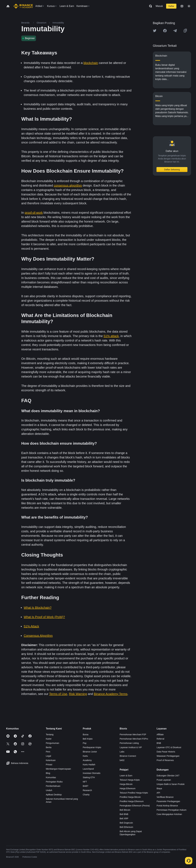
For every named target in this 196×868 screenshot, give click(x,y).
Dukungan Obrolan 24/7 (168, 776)
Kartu (85, 756)
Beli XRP (124, 818)
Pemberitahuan (53, 786)
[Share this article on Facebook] (165, 31)
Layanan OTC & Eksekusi (169, 747)
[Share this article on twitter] (155, 31)
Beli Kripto (88, 739)
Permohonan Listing (129, 743)
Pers (48, 752)
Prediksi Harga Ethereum (132, 801)
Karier (49, 739)
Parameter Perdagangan (168, 801)
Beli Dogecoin (126, 823)
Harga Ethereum (128, 788)
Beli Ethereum (126, 827)
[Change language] (182, 6)
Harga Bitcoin (126, 784)
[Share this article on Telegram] (175, 31)
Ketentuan (51, 760)
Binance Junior (90, 752)
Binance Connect (128, 756)
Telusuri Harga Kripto (130, 780)
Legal (48, 756)
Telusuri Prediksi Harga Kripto (134, 793)
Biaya (159, 788)
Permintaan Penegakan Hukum (172, 810)
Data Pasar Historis (166, 752)
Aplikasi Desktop (54, 795)
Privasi (49, 765)
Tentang (50, 734)
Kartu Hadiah (89, 765)
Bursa (86, 734)
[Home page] (23, 6)
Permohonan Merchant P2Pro (134, 739)
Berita (49, 747)
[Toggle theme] (189, 6)
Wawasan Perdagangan (168, 756)
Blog (48, 773)
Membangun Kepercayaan (58, 769)
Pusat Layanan (164, 780)
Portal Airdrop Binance (167, 806)
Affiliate (160, 734)
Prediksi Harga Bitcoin (130, 797)
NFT (85, 782)
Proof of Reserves (165, 760)
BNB (159, 743)
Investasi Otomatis (91, 773)
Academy (87, 760)
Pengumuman (52, 743)
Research (87, 790)
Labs (122, 752)
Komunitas (51, 777)
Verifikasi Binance (165, 797)
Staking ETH (89, 777)
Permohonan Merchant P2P (133, 734)
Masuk (159, 6)
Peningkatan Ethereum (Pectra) (135, 806)
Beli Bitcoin (125, 810)
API (158, 793)
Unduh (49, 790)
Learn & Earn (126, 776)
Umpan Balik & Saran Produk (171, 784)
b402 (122, 760)
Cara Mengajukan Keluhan (169, 814)
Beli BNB (124, 814)
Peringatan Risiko (54, 782)
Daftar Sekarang (172, 170)
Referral (160, 739)
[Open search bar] (150, 6)
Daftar (171, 6)
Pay (85, 743)
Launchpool (88, 769)
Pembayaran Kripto (92, 747)
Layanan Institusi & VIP (131, 747)
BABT (86, 786)
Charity (86, 795)
